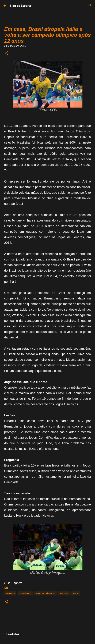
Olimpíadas (25, 593)
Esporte (10, 593)
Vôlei (75, 593)
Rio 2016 (64, 593)
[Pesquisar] (90, 6)
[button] (6, 53)
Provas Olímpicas (46, 593)
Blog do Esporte (21, 6)
